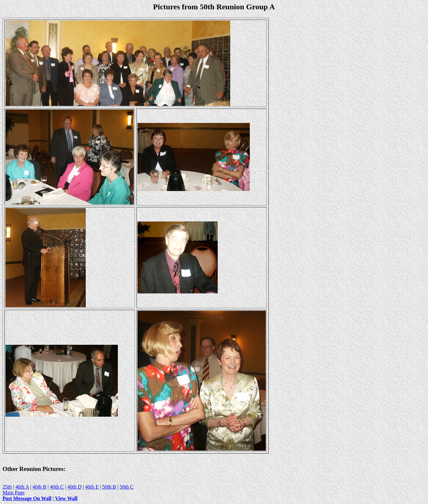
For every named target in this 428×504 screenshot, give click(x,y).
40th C (57, 487)
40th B (39, 487)
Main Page (14, 493)
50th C (127, 487)
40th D (74, 487)
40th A (22, 487)
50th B (109, 487)
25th (7, 487)
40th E (92, 487)
